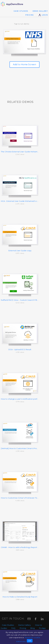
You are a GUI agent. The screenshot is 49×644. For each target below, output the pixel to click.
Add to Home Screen (24, 64)
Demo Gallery (40, 11)
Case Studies (21, 11)
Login (43, 15)
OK (30, 641)
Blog (33, 628)
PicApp (42, 628)
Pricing (30, 15)
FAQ (13, 628)
